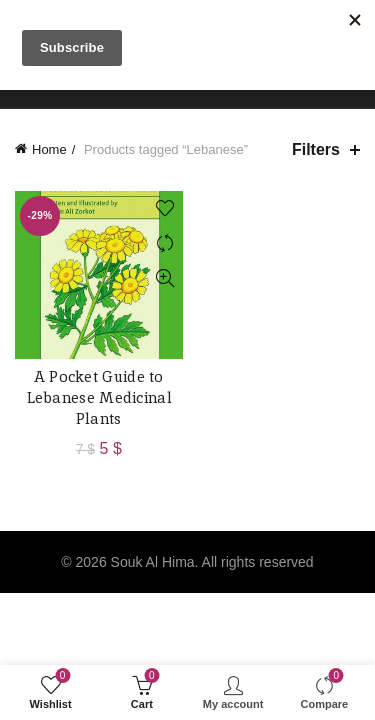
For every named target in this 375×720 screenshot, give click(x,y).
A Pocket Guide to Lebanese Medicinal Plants (99, 397)
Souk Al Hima (153, 562)
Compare (165, 243)
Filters (316, 149)
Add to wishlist (165, 208)
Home (49, 149)
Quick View (165, 278)
